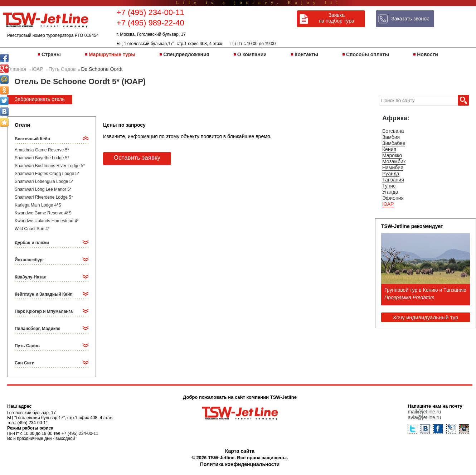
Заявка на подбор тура (337, 18)
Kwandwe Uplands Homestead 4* (47, 221)
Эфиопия (393, 198)
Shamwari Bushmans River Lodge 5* (50, 166)
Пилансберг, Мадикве (38, 329)
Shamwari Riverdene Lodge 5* (44, 197)
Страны (51, 54)
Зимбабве (394, 143)
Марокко (392, 155)
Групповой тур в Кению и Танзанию (425, 290)
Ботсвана (393, 131)
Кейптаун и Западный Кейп (44, 294)
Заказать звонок (410, 19)
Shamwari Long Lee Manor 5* (43, 189)
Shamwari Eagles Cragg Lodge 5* (47, 174)
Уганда (390, 192)
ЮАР (388, 204)
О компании (252, 54)
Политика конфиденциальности (240, 464)
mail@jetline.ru (424, 412)
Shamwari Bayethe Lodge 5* (42, 158)
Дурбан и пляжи (32, 243)
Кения (389, 149)
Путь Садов (27, 346)
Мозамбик (394, 161)
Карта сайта (240, 451)
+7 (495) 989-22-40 (150, 23)
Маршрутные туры (112, 54)
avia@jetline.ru (424, 417)
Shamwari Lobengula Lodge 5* (44, 181)
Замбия (391, 137)
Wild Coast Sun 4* (32, 229)
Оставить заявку (137, 158)
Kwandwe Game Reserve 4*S (43, 213)
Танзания (393, 180)
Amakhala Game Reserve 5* (42, 150)
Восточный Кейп (32, 139)
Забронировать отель (40, 99)
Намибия (393, 168)
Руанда (391, 174)
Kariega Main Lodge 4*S (38, 205)
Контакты (306, 54)
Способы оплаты (368, 54)
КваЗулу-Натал (31, 277)
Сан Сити (25, 363)
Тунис (389, 186)
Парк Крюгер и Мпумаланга (44, 311)
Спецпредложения (186, 54)
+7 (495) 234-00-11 (150, 12)
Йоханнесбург (30, 260)
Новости (428, 54)
